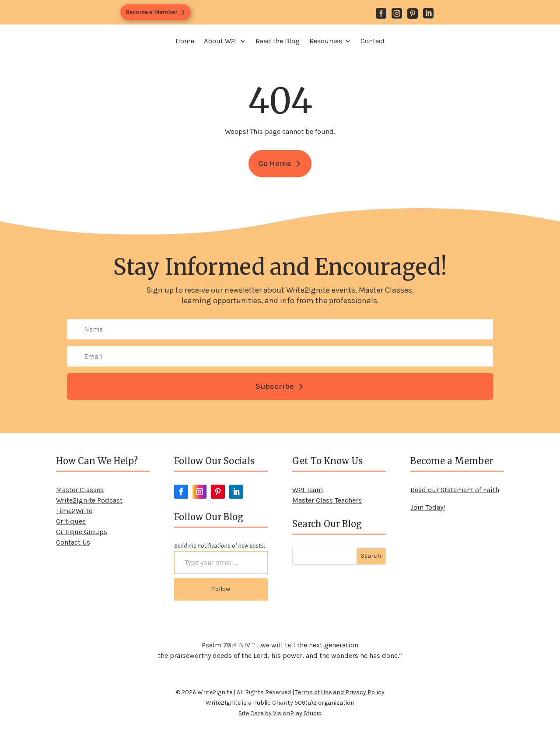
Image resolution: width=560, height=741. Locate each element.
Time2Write (74, 511)
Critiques (71, 521)
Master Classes (80, 490)
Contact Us (73, 542)
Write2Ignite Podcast (89, 500)
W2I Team (308, 490)
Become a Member (152, 12)
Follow (221, 589)
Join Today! (428, 507)
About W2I (220, 41)
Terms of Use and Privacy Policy (340, 692)
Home (185, 41)
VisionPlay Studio (297, 713)
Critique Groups (82, 532)
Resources (326, 41)
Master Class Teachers (327, 500)
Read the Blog (278, 41)
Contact (373, 41)
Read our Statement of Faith (455, 490)
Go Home (275, 164)
